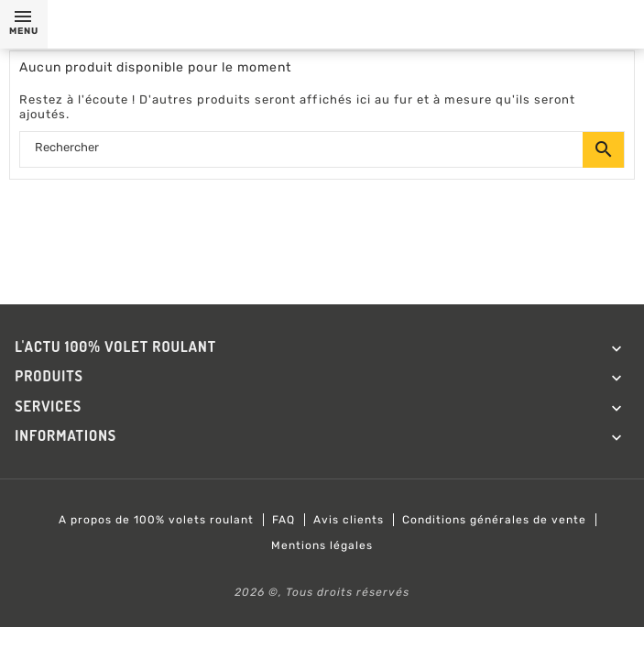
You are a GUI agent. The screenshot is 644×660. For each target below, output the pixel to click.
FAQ (284, 520)
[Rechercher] (322, 150)
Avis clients (349, 520)
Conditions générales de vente (494, 520)
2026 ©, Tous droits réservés (322, 592)
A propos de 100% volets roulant (156, 520)
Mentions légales (322, 545)
